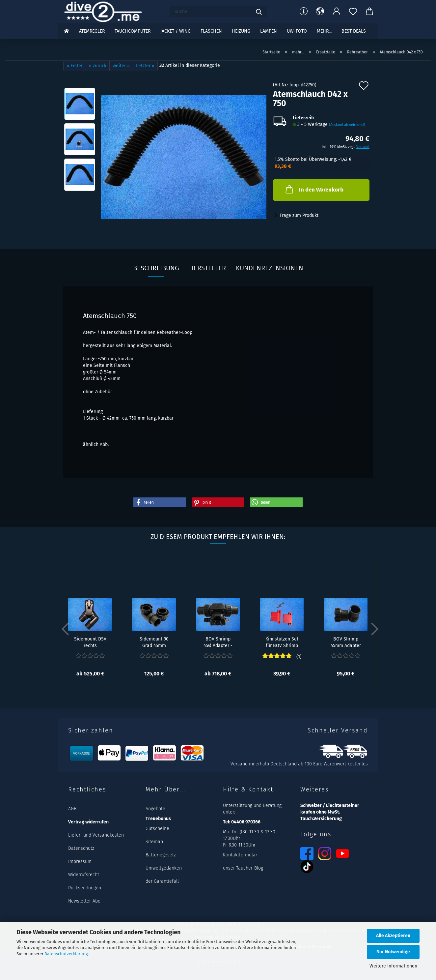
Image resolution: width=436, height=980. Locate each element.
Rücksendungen (85, 888)
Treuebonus (158, 819)
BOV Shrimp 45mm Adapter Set (346, 642)
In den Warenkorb (314, 189)
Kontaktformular (240, 855)
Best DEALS (354, 31)
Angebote (155, 809)
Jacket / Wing (176, 31)
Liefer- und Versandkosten (96, 835)
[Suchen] (259, 12)
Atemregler (92, 31)
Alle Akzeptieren (393, 936)
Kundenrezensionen (270, 268)
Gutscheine (157, 829)
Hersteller (207, 268)
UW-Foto (297, 31)
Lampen (269, 31)
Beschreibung (156, 268)
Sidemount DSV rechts (90, 642)
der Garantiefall (162, 881)
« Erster (75, 66)
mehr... (324, 31)
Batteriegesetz (161, 855)
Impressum (80, 861)
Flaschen (211, 31)
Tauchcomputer (133, 31)
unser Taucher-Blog (243, 868)
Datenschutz (81, 848)
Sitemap (154, 842)
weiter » (121, 66)
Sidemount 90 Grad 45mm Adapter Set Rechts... (154, 642)
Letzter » (145, 66)
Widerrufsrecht (84, 875)
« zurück (98, 66)
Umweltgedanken (164, 868)
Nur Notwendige (393, 952)
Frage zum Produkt (299, 215)
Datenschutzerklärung (66, 954)
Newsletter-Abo (84, 901)
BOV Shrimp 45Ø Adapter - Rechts (218, 642)
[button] (320, 12)
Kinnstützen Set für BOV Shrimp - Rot (282, 642)
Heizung (241, 31)
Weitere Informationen (393, 966)
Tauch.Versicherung (321, 819)
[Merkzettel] (353, 12)
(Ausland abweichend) (347, 125)
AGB (72, 809)
